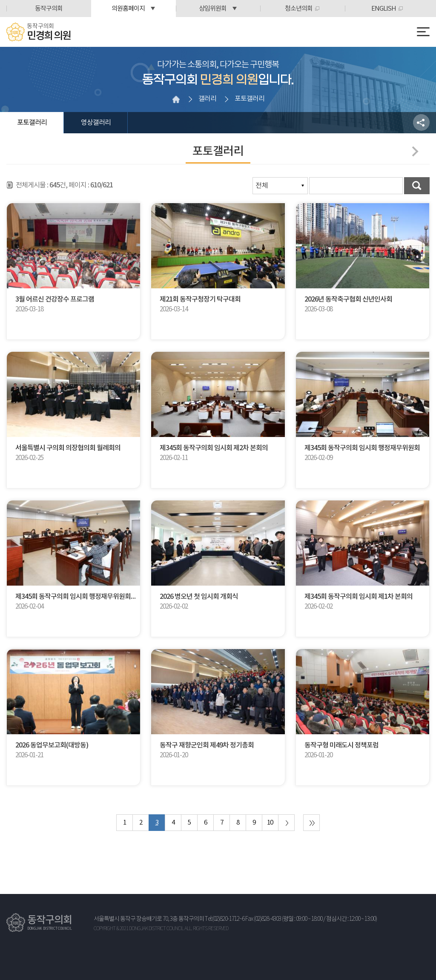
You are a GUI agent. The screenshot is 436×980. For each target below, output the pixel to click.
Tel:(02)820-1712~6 (225, 919)
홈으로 (176, 99)
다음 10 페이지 (286, 823)
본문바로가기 (0, 0)
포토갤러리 (32, 123)
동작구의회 (49, 9)
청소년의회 (299, 9)
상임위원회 (213, 9)
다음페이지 (413, 151)
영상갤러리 (96, 123)
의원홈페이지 (128, 9)
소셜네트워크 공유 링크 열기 (421, 122)
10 (270, 823)
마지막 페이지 (311, 823)
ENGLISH (384, 9)
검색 (417, 186)
